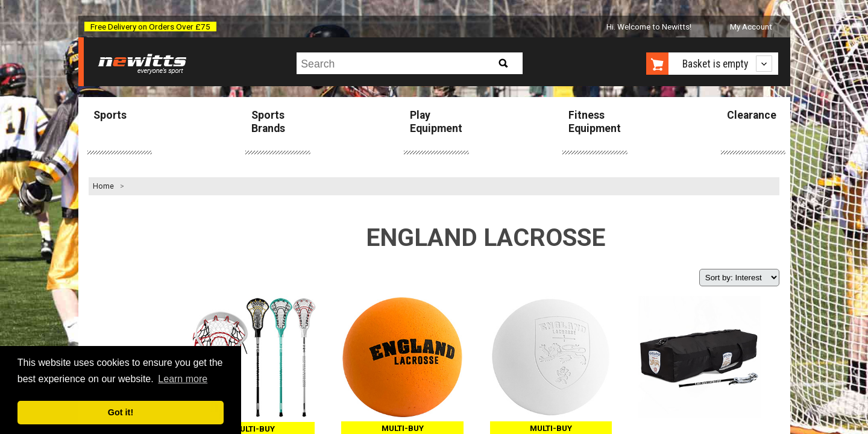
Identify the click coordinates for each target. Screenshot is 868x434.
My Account (751, 27)
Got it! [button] (121, 412)
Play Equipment (436, 121)
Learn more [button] (183, 379)
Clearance (752, 115)
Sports (110, 115)
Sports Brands (268, 121)
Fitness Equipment (595, 121)
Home (103, 186)
